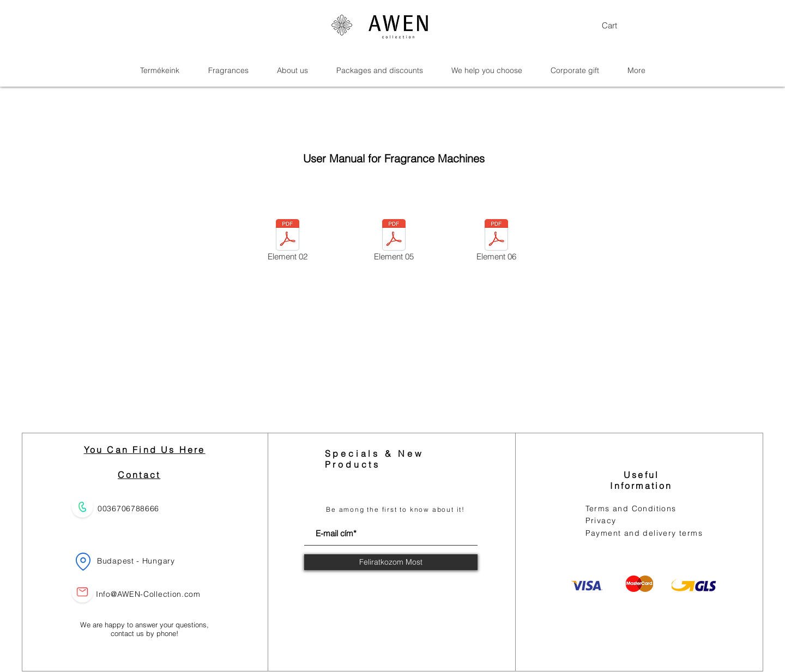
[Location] (83, 561)
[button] (622, 26)
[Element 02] (288, 242)
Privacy (601, 520)
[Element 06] (496, 242)
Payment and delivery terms (644, 533)
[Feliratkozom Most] (391, 562)
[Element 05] (394, 242)
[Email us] (82, 592)
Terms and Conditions (631, 508)
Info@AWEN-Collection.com (148, 594)
